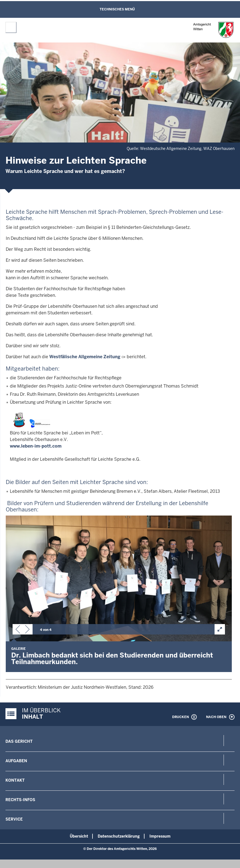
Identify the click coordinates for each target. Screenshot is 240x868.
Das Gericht (19, 741)
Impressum (160, 836)
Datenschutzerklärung (119, 836)
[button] (18, 630)
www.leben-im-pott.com (36, 446)
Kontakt (15, 780)
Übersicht (79, 836)
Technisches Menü (117, 9)
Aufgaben (16, 761)
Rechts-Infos (20, 800)
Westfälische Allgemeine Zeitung (85, 357)
